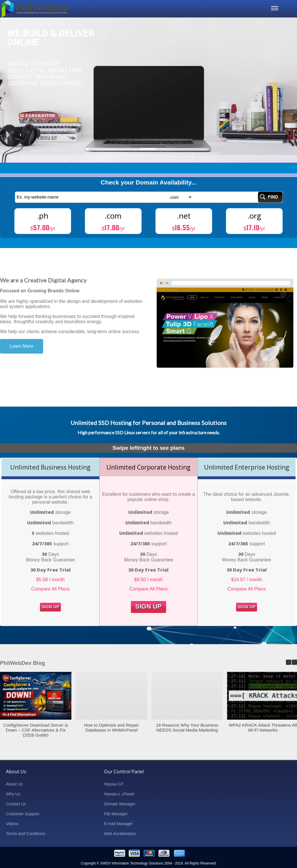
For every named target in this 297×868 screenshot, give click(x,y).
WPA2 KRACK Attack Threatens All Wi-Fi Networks (263, 728)
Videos (12, 824)
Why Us (13, 794)
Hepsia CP (114, 784)
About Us (14, 784)
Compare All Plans (50, 589)
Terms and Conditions (26, 834)
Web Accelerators (120, 834)
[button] (294, 662)
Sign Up (50, 607)
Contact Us (16, 804)
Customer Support (22, 814)
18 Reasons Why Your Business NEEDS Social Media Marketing (187, 728)
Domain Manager (120, 804)
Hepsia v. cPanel (119, 794)
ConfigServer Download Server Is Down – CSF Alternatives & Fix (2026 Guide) (36, 730)
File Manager (116, 814)
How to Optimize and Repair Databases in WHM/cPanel (111, 728)
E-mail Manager (118, 824)
